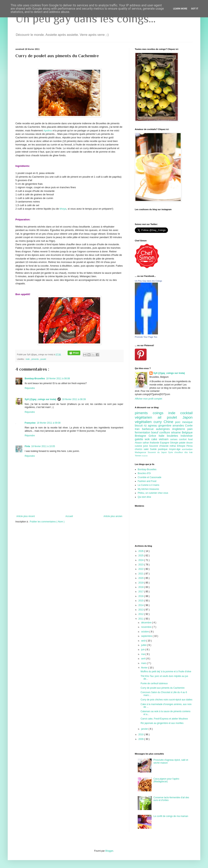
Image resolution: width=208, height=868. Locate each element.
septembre (147, 636)
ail (162, 417)
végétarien (146, 417)
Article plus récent (26, 516)
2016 (141, 596)
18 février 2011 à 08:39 (74, 399)
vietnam (164, 439)
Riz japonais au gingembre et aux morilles (162, 723)
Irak (191, 452)
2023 (141, 565)
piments (35, 359)
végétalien (144, 422)
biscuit (139, 426)
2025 (141, 556)
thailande (155, 443)
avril (144, 659)
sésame (176, 432)
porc (179, 422)
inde (28, 359)
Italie (163, 436)
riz (146, 426)
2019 (141, 583)
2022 (141, 569)
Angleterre (180, 429)
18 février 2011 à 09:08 (49, 423)
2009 (141, 739)
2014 (141, 605)
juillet (144, 645)
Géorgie (175, 443)
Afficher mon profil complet (148, 399)
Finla (27, 446)
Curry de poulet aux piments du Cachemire (163, 688)
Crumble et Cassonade (150, 477)
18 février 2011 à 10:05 (43, 446)
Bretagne (142, 436)
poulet (43, 359)
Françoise (30, 423)
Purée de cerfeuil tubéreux (154, 683)
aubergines (164, 429)
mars (144, 663)
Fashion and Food (147, 481)
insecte (145, 456)
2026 (141, 551)
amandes (179, 426)
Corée (189, 426)
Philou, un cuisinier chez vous (153, 493)
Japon (188, 417)
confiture (165, 432)
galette (140, 439)
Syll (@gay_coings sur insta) (40, 399)
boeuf (155, 432)
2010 (141, 735)
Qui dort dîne (144, 497)
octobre (145, 632)
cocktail (186, 413)
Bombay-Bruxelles (35, 379)
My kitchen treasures (148, 489)
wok (148, 439)
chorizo (139, 449)
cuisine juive (142, 446)
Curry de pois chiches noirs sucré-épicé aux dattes (166, 700)
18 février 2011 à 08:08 (58, 379)
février (145, 668)
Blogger (109, 851)
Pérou (190, 446)
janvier (145, 729)
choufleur (179, 452)
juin (143, 650)
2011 (141, 619)
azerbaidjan (187, 449)
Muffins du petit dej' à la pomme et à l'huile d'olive (166, 672)
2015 (141, 601)
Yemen (138, 456)
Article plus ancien (113, 516)
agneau (153, 426)
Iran (138, 429)
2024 (141, 560)
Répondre (30, 388)
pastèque (163, 449)
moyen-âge (175, 449)
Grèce (153, 436)
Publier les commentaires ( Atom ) (47, 522)
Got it (195, 9)
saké (147, 449)
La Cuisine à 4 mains (148, 485)
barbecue (149, 429)
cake (155, 439)
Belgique (187, 432)
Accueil (69, 516)
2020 (141, 578)
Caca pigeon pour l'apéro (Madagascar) (166, 780)
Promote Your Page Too (146, 337)
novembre (147, 627)
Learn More (180, 9)
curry (159, 422)
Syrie (171, 452)
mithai (173, 446)
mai (143, 654)
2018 (141, 587)
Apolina (48, 131)
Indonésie (187, 436)
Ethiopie (182, 446)
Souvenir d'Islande (159, 446)
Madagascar (141, 452)
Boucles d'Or (144, 473)
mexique (187, 422)
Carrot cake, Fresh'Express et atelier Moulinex (164, 719)
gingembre (165, 426)
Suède (154, 449)
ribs (187, 452)
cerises (174, 439)
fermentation (143, 432)
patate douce (186, 443)
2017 (141, 592)
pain (190, 429)
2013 (141, 610)
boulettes (174, 436)
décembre (147, 623)
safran (146, 443)
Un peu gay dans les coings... (86, 18)
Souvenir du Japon (158, 452)
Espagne (165, 443)
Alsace (139, 443)
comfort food (186, 439)
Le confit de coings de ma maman (171, 816)
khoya (63, 209)
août (144, 641)
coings (161, 413)
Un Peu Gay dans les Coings (148, 281)
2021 (141, 574)
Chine (169, 422)
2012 (141, 614)
